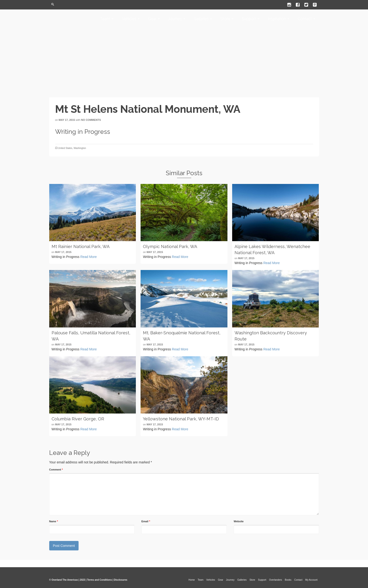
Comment (56, 470)
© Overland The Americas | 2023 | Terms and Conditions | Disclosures (88, 580)
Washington (80, 148)
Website (239, 521)
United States (65, 148)
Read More (88, 257)
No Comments (91, 120)
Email (146, 521)
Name (54, 521)
